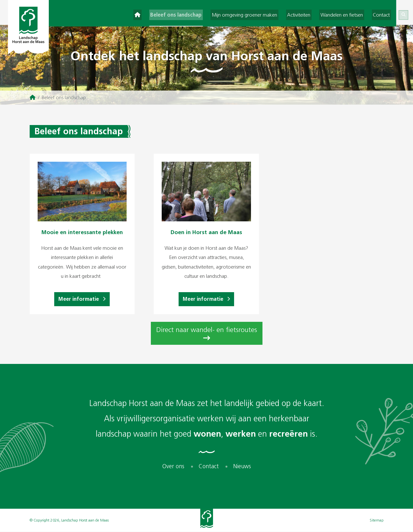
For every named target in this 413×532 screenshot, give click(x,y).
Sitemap (377, 521)
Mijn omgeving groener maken (253, 14)
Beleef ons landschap (187, 14)
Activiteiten (305, 14)
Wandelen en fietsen (345, 14)
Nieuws (242, 467)
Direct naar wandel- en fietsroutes (207, 334)
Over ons (173, 467)
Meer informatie (82, 299)
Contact (383, 14)
